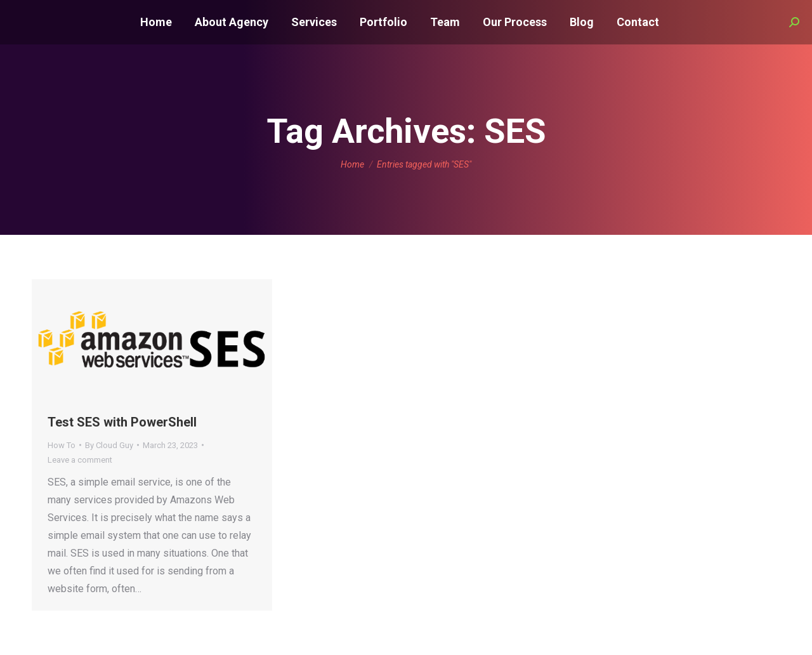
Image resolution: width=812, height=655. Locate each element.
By (109, 445)
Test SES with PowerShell (122, 422)
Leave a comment (80, 460)
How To (62, 445)
